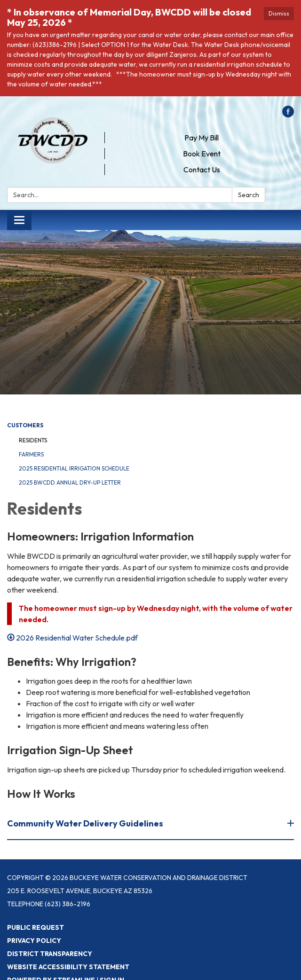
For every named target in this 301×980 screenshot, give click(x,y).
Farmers (31, 454)
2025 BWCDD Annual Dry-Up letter (70, 482)
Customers (25, 425)
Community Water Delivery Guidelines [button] (86, 823)
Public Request (36, 927)
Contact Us (202, 170)
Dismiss (279, 13)
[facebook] (288, 115)
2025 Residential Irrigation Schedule (74, 468)
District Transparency (50, 954)
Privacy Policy (34, 941)
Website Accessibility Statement (68, 967)
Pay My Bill (202, 138)
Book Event (202, 154)
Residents (33, 440)
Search (249, 195)
